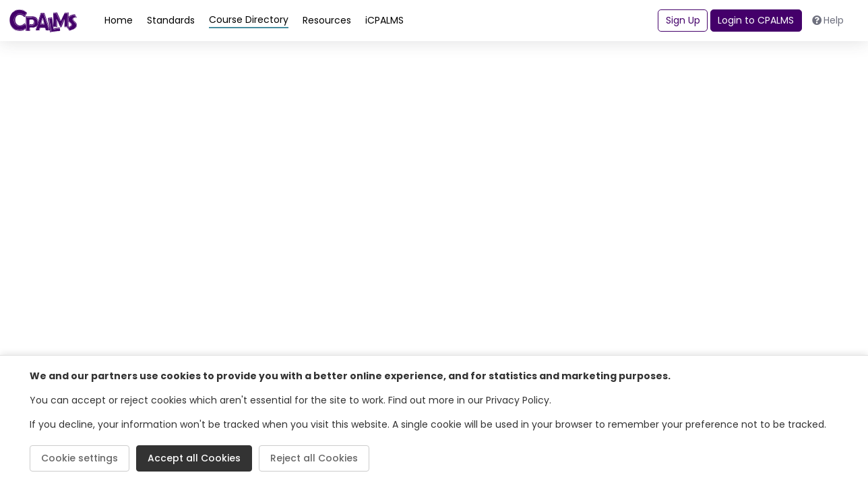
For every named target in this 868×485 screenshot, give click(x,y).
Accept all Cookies (194, 458)
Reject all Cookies (314, 458)
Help (828, 20)
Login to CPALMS (756, 20)
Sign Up (683, 20)
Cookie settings (80, 458)
